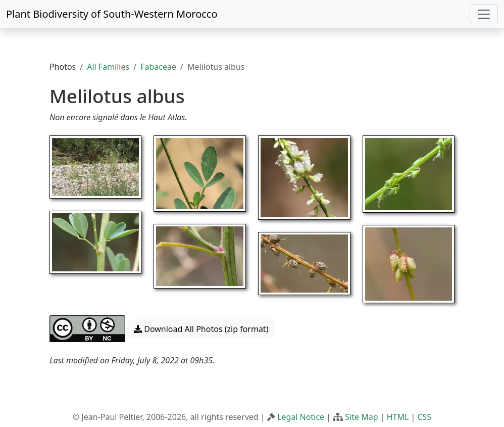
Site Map (361, 417)
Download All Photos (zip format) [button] (201, 329)
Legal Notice (301, 417)
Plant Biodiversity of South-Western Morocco (112, 14)
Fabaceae (158, 67)
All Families (108, 67)
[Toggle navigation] (484, 14)
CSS (424, 417)
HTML (398, 417)
